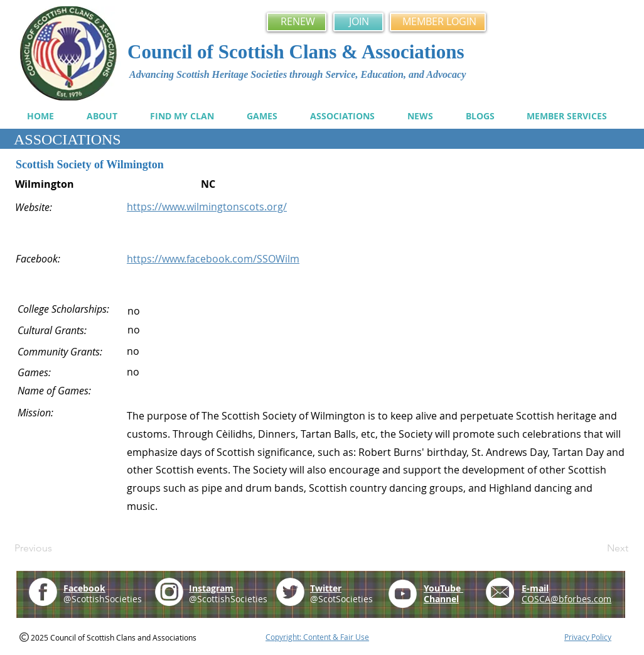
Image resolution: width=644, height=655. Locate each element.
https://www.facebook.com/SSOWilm (213, 259)
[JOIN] (358, 22)
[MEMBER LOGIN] (438, 22)
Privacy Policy (588, 637)
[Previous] (56, 548)
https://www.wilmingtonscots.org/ (207, 207)
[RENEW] (297, 22)
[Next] (597, 548)
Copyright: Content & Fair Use (317, 637)
